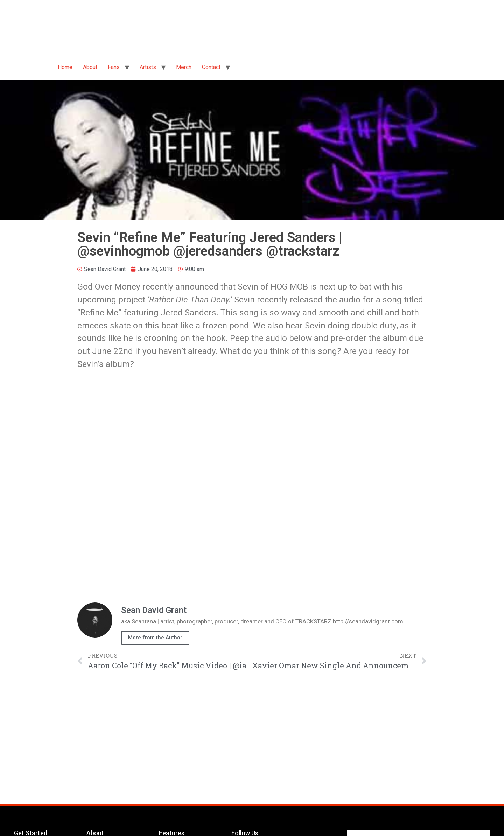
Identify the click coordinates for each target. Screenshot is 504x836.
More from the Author (155, 638)
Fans (114, 67)
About (90, 67)
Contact (211, 67)
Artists (148, 67)
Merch (184, 67)
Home (65, 67)
